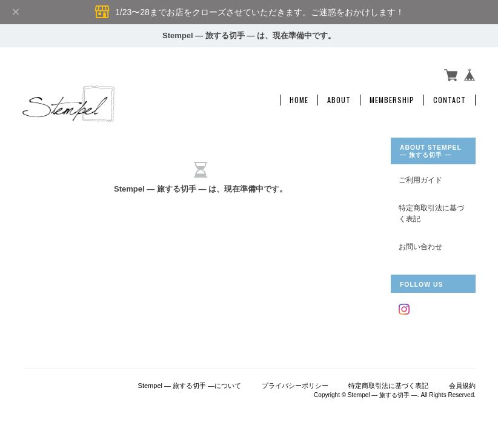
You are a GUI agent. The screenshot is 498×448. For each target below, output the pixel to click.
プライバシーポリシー (295, 386)
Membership (392, 100)
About (339, 100)
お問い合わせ (420, 246)
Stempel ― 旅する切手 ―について (190, 386)
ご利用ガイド (420, 180)
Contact (450, 100)
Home (299, 100)
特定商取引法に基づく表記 (431, 213)
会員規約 (462, 386)
